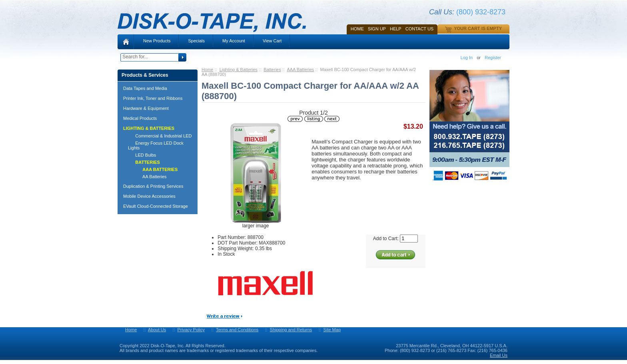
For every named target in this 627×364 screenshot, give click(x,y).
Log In (467, 58)
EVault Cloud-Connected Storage (156, 206)
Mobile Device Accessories (149, 196)
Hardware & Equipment (146, 108)
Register (493, 58)
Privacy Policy (191, 330)
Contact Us (420, 29)
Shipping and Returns (291, 330)
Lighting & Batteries (239, 70)
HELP (396, 29)
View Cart (272, 41)
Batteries (272, 70)
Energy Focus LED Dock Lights (156, 145)
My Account (234, 41)
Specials (196, 41)
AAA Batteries (300, 70)
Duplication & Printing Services (153, 186)
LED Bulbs (142, 155)
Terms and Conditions (237, 330)
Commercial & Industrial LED (160, 136)
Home (357, 29)
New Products (157, 41)
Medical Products (140, 118)
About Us (157, 330)
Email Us (499, 355)
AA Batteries (147, 177)
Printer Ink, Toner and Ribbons (153, 98)
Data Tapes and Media (145, 88)
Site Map (332, 330)
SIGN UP (377, 29)
